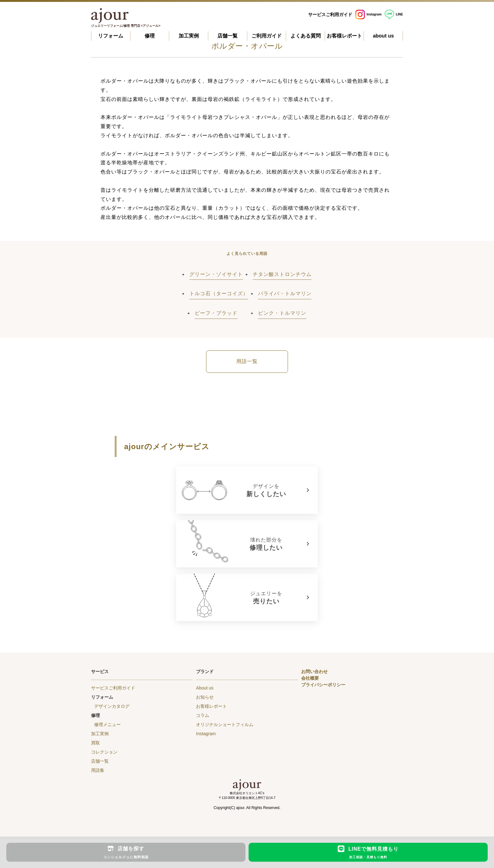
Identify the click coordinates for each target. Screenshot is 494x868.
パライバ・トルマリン (285, 293)
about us (383, 36)
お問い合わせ (314, 672)
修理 (150, 36)
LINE (394, 14)
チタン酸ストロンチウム (282, 274)
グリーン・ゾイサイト (216, 274)
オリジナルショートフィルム (225, 724)
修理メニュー (107, 724)
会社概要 (310, 678)
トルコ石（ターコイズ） (219, 293)
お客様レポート (344, 36)
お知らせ (205, 697)
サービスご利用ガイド (330, 15)
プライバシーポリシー (323, 685)
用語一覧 (247, 361)
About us (205, 688)
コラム (203, 715)
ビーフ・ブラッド (216, 313)
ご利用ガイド (267, 36)
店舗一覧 (227, 36)
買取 (95, 743)
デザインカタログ (112, 706)
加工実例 (189, 36)
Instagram (368, 14)
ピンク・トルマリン (282, 313)
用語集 (98, 770)
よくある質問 (306, 36)
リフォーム (111, 36)
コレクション (104, 752)
